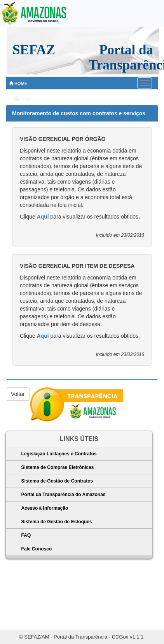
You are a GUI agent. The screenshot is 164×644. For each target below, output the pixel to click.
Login (23, 99)
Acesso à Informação (45, 508)
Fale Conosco (37, 549)
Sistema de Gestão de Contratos (57, 481)
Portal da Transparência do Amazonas (64, 495)
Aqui (43, 217)
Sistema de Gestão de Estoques (57, 522)
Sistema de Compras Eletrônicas (58, 467)
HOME (18, 83)
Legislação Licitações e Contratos (59, 454)
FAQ (26, 535)
